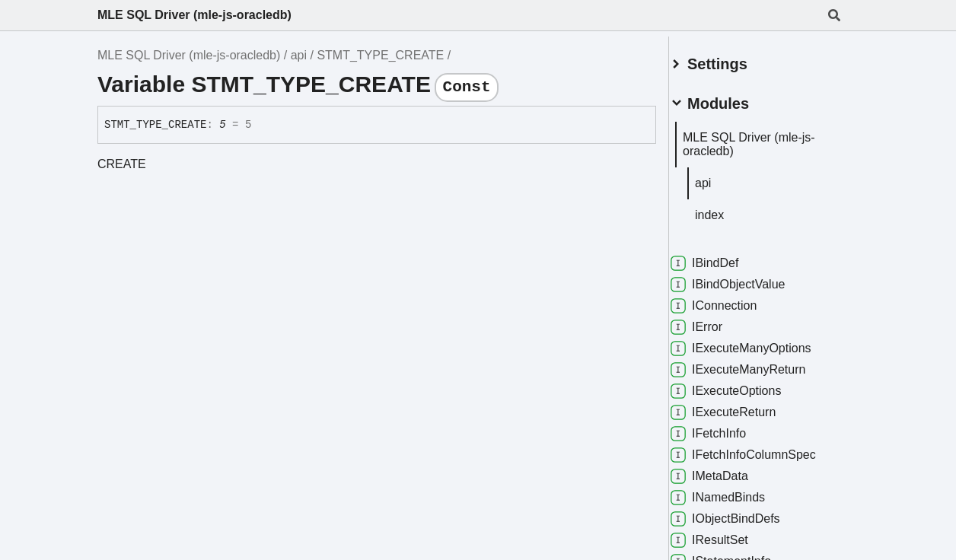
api (299, 55)
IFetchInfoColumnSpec (762, 449)
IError (715, 321)
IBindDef (723, 257)
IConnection (732, 300)
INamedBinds (736, 492)
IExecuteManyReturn (756, 364)
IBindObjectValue (746, 278)
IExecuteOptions (744, 385)
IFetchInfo (727, 428)
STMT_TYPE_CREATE (380, 55)
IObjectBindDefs (744, 513)
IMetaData (728, 470)
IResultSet (728, 534)
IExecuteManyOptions (759, 342)
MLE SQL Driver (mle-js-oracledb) (194, 15)
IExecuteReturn (741, 406)
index (728, 209)
